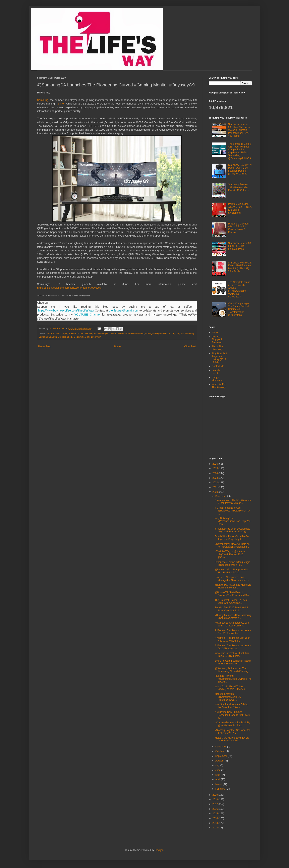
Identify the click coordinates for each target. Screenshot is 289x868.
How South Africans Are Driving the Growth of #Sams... (232, 706)
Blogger (159, 850)
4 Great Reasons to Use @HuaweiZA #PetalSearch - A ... (232, 511)
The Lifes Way (94, 337)
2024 (216, 473)
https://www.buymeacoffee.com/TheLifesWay (66, 311)
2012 (216, 828)
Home (117, 346)
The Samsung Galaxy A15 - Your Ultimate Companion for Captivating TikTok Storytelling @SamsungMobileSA (240, 151)
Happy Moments (217, 379)
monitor (60, 104)
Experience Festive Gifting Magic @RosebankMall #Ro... (232, 564)
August (219, 761)
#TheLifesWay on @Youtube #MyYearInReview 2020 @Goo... (230, 554)
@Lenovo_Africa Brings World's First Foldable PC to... (232, 571)
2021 (216, 487)
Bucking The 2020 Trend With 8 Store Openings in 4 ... (232, 609)
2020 (216, 492)
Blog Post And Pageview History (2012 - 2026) (219, 358)
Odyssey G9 (178, 333)
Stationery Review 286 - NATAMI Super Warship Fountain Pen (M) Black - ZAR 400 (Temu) (239, 130)
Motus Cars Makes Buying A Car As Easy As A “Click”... (232, 739)
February (220, 789)
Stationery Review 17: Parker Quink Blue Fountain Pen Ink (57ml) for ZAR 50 (240, 169)
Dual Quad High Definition (158, 333)
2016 (216, 809)
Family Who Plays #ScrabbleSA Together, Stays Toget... (232, 538)
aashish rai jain (101, 333)
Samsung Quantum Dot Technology (56, 337)
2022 (216, 483)
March (219, 784)
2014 (216, 818)
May (218, 775)
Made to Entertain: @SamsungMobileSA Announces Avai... (228, 697)
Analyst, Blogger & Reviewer (217, 340)
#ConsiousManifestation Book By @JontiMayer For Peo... (232, 724)
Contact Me (218, 366)
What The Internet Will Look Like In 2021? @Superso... (232, 655)
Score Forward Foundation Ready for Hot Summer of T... (233, 662)
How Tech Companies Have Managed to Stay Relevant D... (233, 579)
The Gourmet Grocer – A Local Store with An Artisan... (231, 602)
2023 (216, 478)
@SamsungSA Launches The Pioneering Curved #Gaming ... (233, 670)
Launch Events (216, 372)
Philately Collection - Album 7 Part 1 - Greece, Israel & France (239, 228)
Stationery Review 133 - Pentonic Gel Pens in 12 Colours (238, 187)
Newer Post (44, 346)
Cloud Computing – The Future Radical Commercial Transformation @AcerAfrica (239, 309)
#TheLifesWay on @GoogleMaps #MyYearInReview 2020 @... (233, 530)
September (222, 756)
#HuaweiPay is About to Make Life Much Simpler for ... (233, 586)
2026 (216, 464)
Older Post (190, 346)
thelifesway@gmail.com (124, 311)
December (221, 496)
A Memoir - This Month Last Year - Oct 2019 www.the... (233, 647)
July (218, 765)
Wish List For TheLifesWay (219, 386)
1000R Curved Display (57, 333)
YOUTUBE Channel (87, 315)
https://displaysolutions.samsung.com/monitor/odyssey (69, 288)
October (220, 751)
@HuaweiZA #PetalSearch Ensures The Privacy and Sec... (233, 594)
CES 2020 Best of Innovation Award (127, 333)
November (221, 747)
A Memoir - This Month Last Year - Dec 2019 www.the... (233, 632)
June (218, 770)
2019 (216, 795)
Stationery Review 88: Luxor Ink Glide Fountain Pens (240, 246)
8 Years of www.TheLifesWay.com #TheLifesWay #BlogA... (233, 502)
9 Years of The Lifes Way (81, 333)
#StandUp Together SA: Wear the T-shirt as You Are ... (233, 732)
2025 (216, 468)
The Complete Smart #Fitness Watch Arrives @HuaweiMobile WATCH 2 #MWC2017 (239, 289)
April (218, 779)
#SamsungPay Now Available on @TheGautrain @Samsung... (232, 545)
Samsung (43, 100)
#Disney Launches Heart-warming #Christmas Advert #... (233, 617)
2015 (216, 814)
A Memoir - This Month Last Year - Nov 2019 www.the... (233, 639)
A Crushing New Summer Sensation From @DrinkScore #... (232, 715)
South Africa (80, 337)
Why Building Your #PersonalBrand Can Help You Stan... (233, 521)
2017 (216, 804)
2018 (216, 799)
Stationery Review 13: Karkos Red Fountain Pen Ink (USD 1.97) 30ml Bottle (240, 267)
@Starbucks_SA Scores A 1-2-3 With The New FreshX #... (232, 624)
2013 (216, 823)
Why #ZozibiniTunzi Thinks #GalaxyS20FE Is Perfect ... (231, 688)
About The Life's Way (217, 348)
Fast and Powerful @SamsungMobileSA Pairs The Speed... (233, 679)
